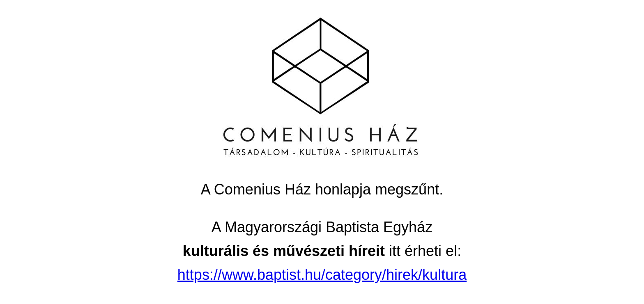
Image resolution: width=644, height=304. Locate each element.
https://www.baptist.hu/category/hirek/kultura (322, 275)
